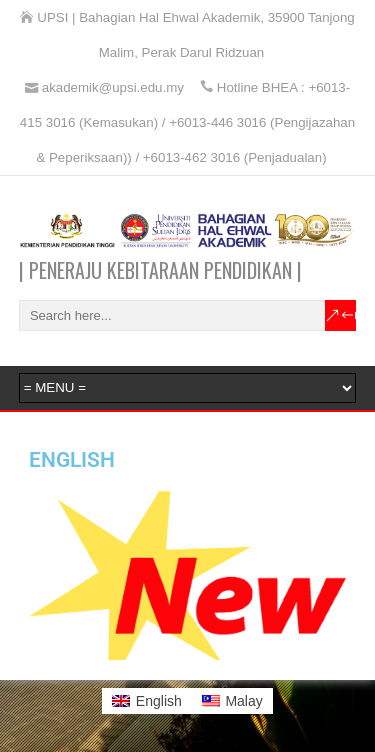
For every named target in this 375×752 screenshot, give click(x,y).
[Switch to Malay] (232, 701)
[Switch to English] (147, 701)
